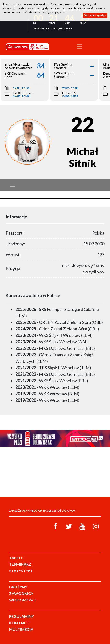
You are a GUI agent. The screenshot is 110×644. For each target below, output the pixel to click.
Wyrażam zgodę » (95, 15)
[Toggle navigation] (79, 46)
